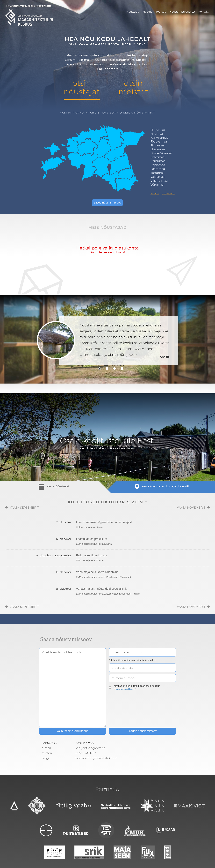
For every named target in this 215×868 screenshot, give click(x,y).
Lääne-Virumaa (161, 153)
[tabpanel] (107, 340)
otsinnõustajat (82, 87)
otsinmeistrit (133, 87)
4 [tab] (122, 369)
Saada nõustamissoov (107, 203)
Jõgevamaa (159, 141)
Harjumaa (158, 130)
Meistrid (148, 12)
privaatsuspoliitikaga (124, 689)
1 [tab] (100, 369)
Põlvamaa (158, 157)
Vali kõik (155, 194)
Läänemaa (158, 149)
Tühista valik (168, 194)
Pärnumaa (158, 161)
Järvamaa (157, 145)
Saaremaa (158, 169)
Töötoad (161, 12)
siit (155, 660)
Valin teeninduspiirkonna (73, 731)
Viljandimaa (159, 181)
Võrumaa (157, 185)
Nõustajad (133, 12)
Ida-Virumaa (159, 138)
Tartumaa (157, 173)
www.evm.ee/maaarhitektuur (96, 758)
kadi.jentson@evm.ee (90, 748)
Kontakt (203, 12)
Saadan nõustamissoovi (142, 731)
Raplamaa (158, 165)
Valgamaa (158, 177)
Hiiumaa (157, 134)
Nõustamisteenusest (182, 12)
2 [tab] (107, 369)
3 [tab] (115, 369)
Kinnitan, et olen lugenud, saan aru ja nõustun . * (135, 687)
